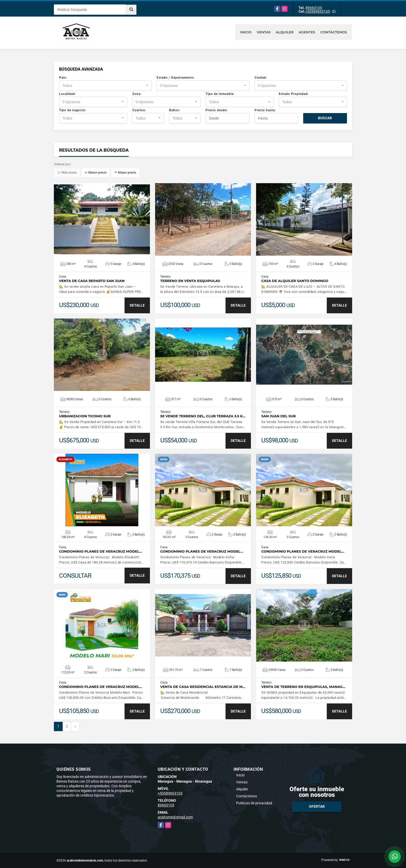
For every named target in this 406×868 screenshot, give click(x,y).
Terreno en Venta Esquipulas (190, 281)
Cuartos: (139, 110)
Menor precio (96, 173)
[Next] (75, 726)
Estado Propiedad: (294, 94)
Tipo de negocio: (73, 110)
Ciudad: (261, 78)
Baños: (175, 110)
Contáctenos (334, 32)
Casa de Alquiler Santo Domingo (295, 281)
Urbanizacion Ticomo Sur (85, 416)
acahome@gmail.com (175, 817)
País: (63, 78)
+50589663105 (317, 11)
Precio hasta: (265, 110)
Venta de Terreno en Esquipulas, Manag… (303, 687)
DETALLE (137, 305)
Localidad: (67, 94)
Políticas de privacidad (254, 803)
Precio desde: (217, 110)
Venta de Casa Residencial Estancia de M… (203, 687)
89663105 (314, 8)
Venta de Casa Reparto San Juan (92, 281)
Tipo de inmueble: (220, 94)
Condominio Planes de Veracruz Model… (101, 551)
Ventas (264, 32)
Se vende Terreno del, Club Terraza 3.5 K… (203, 416)
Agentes (307, 32)
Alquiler (285, 32)
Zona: (137, 94)
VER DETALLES (102, 219)
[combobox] (105, 86)
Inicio (246, 32)
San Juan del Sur (278, 416)
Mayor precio (125, 173)
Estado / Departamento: (176, 78)
